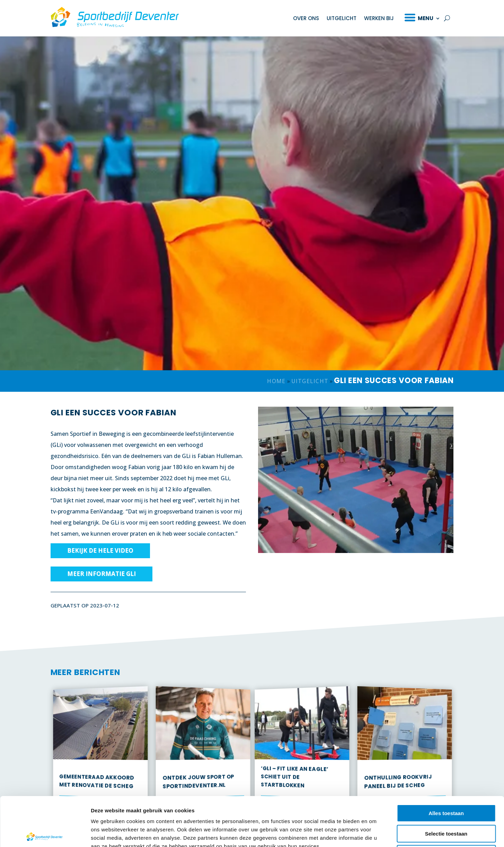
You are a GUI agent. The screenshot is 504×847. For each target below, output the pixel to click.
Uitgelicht (342, 18)
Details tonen (374, 833)
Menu (426, 18)
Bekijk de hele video (100, 556)
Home (276, 386)
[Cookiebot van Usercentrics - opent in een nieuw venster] (45, 833)
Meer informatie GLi (101, 579)
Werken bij (379, 18)
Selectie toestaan (446, 783)
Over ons (306, 18)
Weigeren (446, 803)
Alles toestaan (446, 762)
